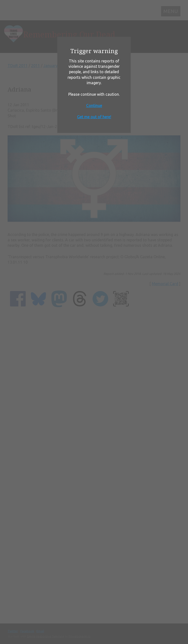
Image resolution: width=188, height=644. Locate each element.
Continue (94, 105)
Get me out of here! (94, 117)
